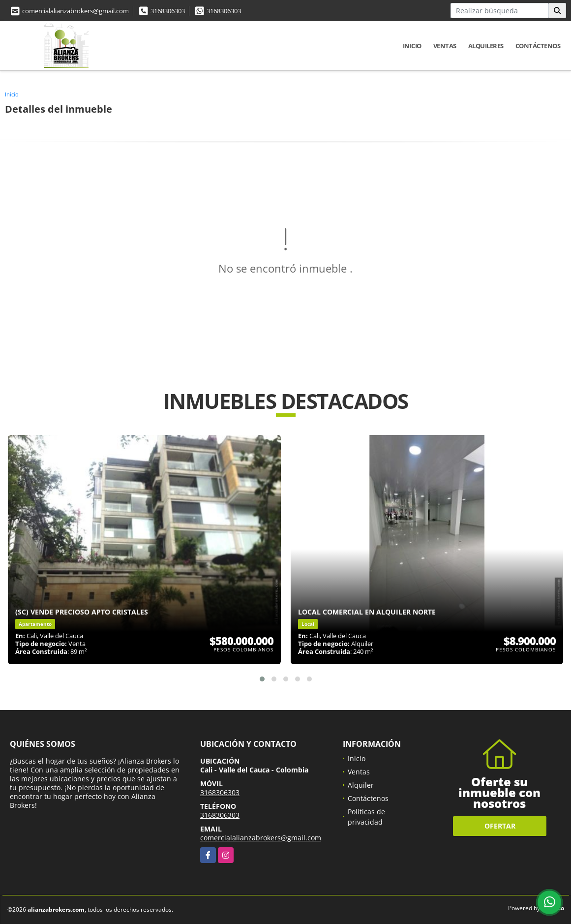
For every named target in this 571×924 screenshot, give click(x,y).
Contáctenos (538, 46)
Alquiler (361, 785)
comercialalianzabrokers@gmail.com (75, 11)
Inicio (412, 46)
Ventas (445, 46)
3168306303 (168, 11)
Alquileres (486, 46)
